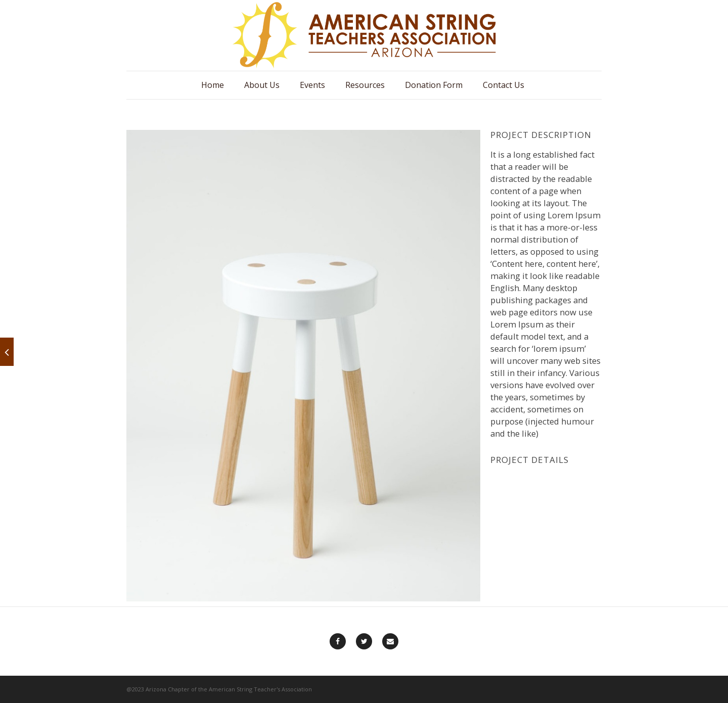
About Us (262, 85)
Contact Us (504, 85)
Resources (365, 85)
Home (213, 85)
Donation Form (434, 85)
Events (312, 85)
